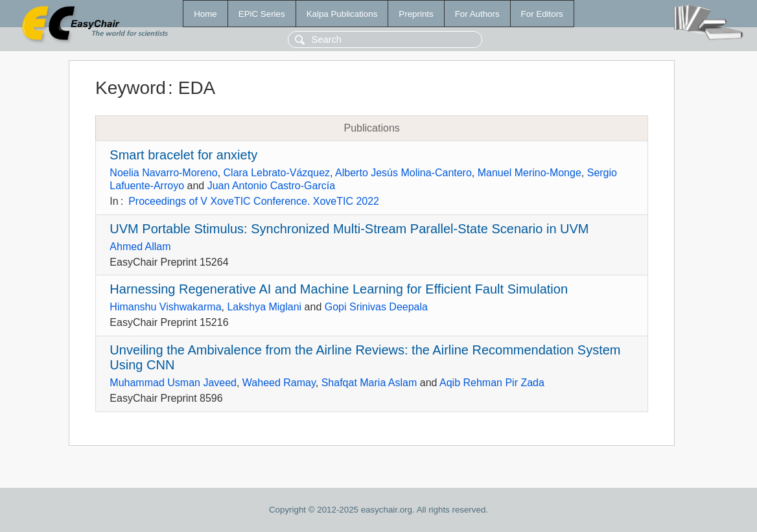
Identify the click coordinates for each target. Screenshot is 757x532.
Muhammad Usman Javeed (173, 383)
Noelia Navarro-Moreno (163, 173)
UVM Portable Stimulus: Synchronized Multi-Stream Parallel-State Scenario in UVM (349, 229)
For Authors (477, 14)
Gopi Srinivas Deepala (376, 307)
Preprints (416, 14)
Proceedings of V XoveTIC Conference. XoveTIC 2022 (254, 201)
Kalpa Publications (342, 14)
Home (205, 14)
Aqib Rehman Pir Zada (492, 383)
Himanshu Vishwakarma (165, 307)
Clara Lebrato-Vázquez (277, 173)
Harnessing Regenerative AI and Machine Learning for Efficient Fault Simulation (339, 289)
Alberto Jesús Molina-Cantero (403, 173)
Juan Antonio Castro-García (271, 186)
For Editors (542, 14)
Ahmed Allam (140, 247)
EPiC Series (262, 14)
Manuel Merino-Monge (530, 173)
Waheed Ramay (279, 383)
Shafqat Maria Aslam (369, 383)
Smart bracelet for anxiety (183, 155)
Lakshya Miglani (264, 307)
